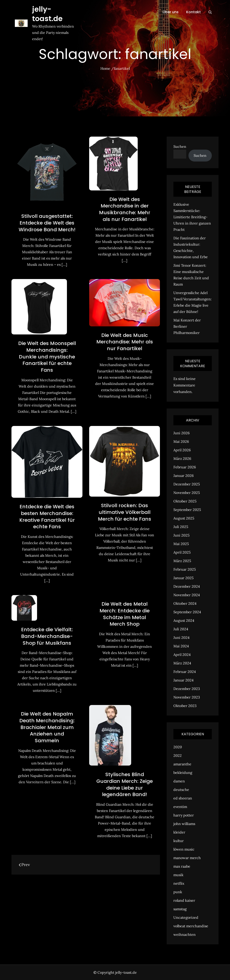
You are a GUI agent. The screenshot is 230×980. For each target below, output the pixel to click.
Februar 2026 (185, 467)
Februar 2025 (185, 569)
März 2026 (182, 458)
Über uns (171, 12)
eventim (180, 807)
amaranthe (182, 764)
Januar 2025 (184, 578)
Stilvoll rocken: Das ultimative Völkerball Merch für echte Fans (125, 512)
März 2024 (182, 663)
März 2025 (182, 561)
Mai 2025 (181, 544)
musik (178, 875)
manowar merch (187, 858)
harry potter (184, 815)
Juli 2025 (181, 527)
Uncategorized (186, 917)
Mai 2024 (181, 646)
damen (179, 781)
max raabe (182, 866)
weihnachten (185, 934)
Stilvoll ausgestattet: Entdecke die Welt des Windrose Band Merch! (47, 223)
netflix (179, 883)
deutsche (181, 790)
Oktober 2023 (185, 706)
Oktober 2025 (185, 501)
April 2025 (182, 552)
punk (178, 892)
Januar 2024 (184, 680)
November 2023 (187, 697)
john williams (184, 824)
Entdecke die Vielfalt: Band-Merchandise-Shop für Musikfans (47, 636)
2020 (178, 747)
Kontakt (194, 12)
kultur (179, 841)
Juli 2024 (181, 629)
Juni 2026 (181, 433)
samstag (180, 909)
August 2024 (184, 620)
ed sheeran (183, 798)
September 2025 (187, 510)
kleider (179, 832)
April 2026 (182, 450)
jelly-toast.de (47, 14)
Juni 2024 (181, 637)
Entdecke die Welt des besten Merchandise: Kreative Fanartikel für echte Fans (47, 517)
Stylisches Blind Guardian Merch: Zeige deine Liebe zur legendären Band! (125, 784)
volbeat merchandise (191, 926)
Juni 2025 (181, 535)
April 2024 (182, 655)
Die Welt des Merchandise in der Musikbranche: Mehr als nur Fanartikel (125, 209)
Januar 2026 (184, 476)
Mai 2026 (181, 441)
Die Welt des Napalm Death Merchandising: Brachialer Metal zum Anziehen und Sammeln (47, 727)
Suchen (180, 146)
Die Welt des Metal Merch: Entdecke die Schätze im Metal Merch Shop (125, 614)
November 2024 (187, 595)
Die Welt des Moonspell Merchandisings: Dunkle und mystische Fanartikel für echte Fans (47, 357)
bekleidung (183, 773)
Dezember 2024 (187, 586)
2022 (178, 755)
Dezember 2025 (187, 484)
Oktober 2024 (185, 603)
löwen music (184, 849)
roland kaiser (184, 900)
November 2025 (187, 493)
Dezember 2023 (187, 689)
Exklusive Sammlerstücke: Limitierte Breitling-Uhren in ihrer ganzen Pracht (192, 217)
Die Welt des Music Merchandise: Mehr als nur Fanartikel (125, 342)
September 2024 (187, 612)
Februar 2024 (185, 672)
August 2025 (184, 518)
